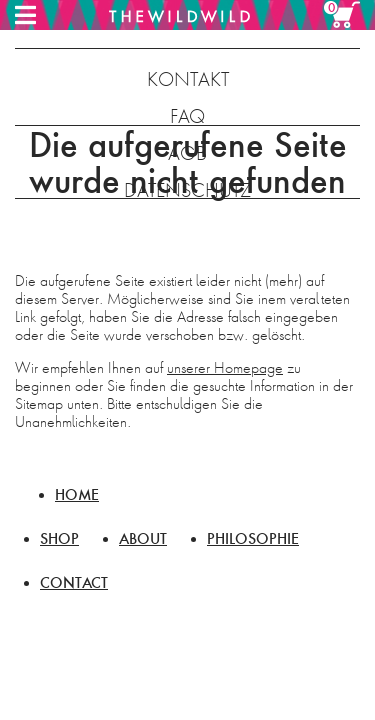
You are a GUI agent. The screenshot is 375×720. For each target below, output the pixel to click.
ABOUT (143, 538)
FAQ (187, 116)
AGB (187, 153)
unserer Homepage (225, 368)
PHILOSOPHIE (253, 538)
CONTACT (74, 582)
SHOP (59, 538)
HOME (77, 494)
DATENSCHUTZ (187, 190)
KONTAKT (188, 79)
